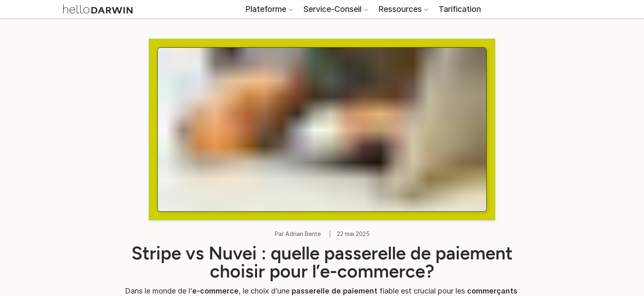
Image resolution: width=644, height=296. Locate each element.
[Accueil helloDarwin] (103, 16)
